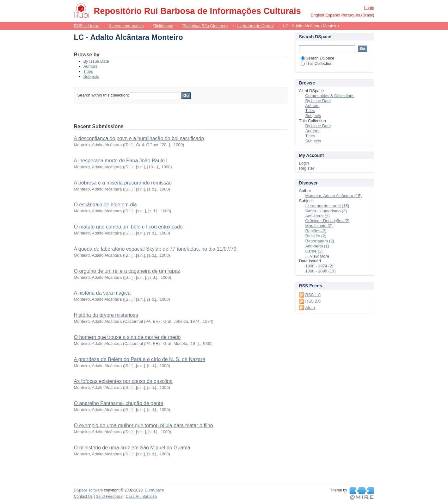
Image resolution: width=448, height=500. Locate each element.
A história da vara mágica (102, 293)
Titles (88, 71)
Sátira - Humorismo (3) (326, 211)
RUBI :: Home (87, 26)
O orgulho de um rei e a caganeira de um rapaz (127, 271)
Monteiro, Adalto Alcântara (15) (334, 196)
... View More (317, 256)
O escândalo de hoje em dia (105, 205)
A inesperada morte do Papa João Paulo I (121, 161)
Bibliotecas (163, 26)
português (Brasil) (358, 15)
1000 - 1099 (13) (321, 271)
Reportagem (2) (320, 241)
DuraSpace (154, 490)
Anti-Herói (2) (318, 216)
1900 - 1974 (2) (319, 266)
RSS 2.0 (313, 301)
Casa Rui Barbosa (141, 497)
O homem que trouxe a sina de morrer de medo (127, 337)
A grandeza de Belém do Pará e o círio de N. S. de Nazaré (140, 359)
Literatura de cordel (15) (327, 206)
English (318, 15)
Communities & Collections (330, 96)
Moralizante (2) (319, 226)
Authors (91, 66)
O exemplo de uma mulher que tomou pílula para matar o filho (144, 425)
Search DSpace (318, 58)
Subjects (91, 76)
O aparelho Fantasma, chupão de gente (119, 403)
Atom (310, 307)
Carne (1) (314, 251)
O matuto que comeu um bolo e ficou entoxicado (128, 227)
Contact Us (83, 497)
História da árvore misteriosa (106, 315)
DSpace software (89, 490)
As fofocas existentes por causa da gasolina (123, 381)
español (333, 15)
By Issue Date (96, 61)
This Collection (317, 63)
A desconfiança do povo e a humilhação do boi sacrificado (139, 138)
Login (369, 8)
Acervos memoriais (126, 26)
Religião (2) (316, 236)
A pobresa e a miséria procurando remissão (123, 183)
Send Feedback (109, 497)
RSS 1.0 (313, 295)
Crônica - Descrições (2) (328, 221)
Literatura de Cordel (255, 26)
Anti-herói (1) (317, 246)
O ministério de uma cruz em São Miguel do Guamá (132, 448)
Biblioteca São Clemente (205, 26)
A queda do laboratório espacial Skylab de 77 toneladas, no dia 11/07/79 (155, 249)
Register (307, 168)
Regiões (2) (316, 231)
